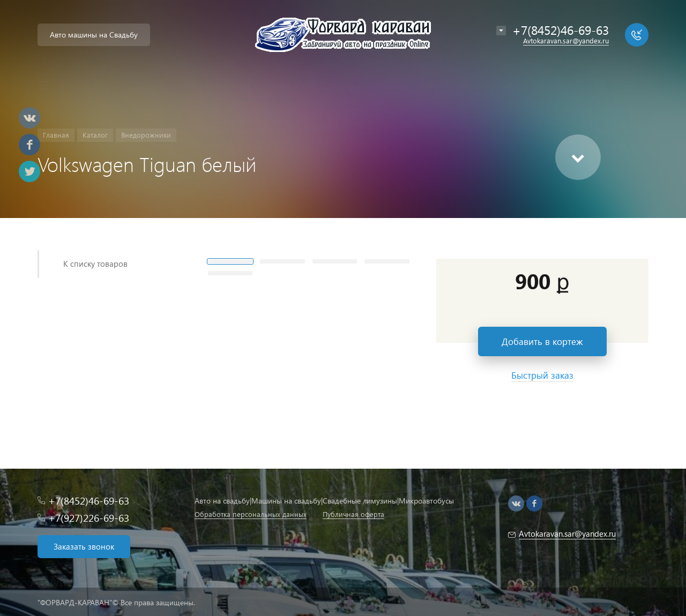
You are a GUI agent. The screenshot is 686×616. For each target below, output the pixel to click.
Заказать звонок (84, 546)
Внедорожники (146, 135)
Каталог (95, 135)
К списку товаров (95, 264)
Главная (56, 135)
